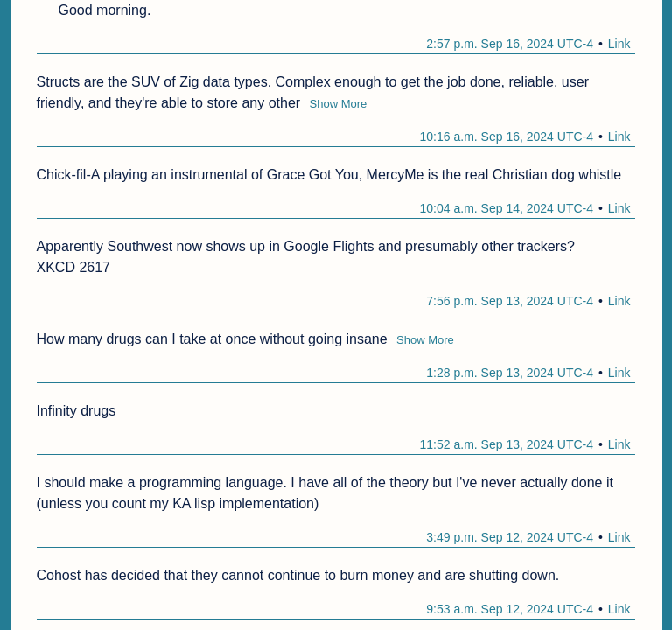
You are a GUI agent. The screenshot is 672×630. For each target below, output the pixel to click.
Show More (339, 104)
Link (619, 44)
